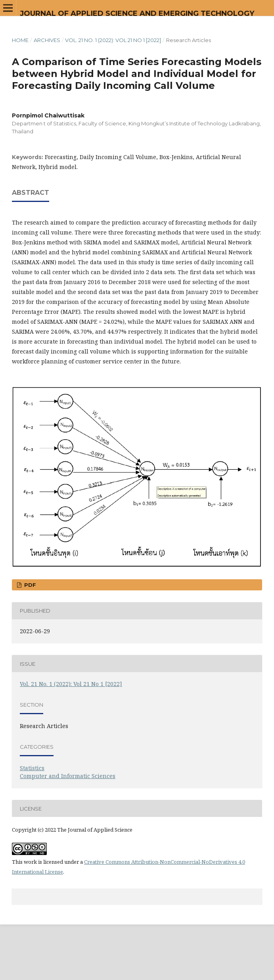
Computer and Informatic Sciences (68, 776)
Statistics (32, 768)
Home (20, 40)
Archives (47, 40)
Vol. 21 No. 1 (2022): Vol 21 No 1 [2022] (113, 40)
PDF (29, 585)
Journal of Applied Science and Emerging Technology (137, 13)
